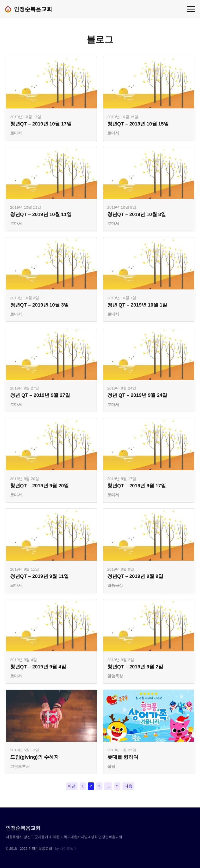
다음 (128, 787)
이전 (72, 787)
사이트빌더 (68, 849)
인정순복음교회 (28, 9)
